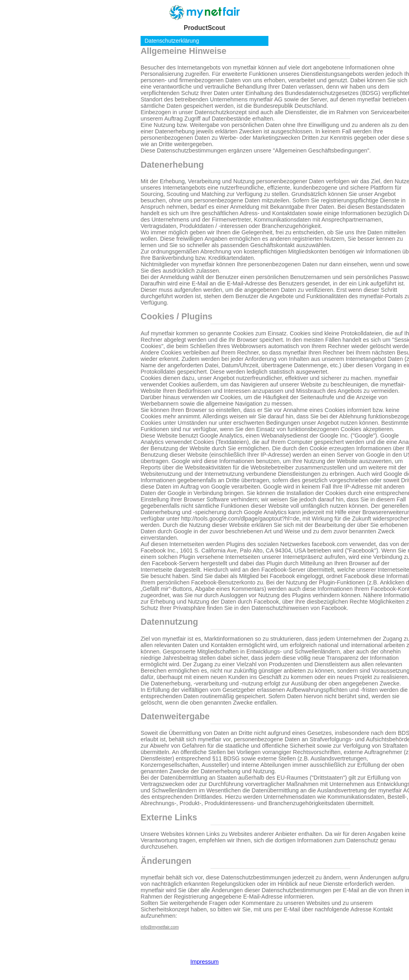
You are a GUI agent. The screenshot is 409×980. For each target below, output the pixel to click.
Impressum (204, 962)
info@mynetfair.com (160, 927)
